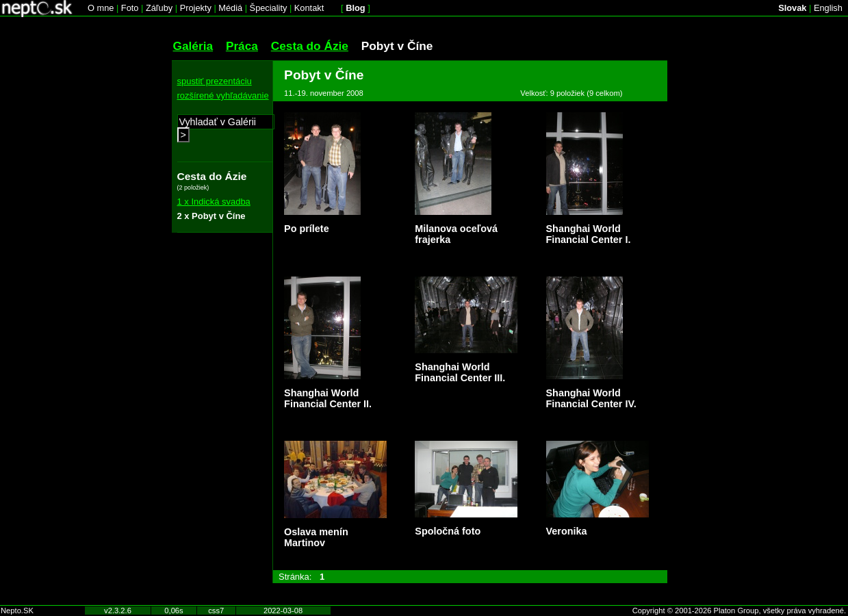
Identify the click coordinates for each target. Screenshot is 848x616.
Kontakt (309, 8)
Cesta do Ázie (310, 46)
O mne (101, 8)
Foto (130, 8)
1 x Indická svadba (214, 202)
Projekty (196, 8)
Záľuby (159, 8)
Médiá (230, 8)
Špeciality (269, 8)
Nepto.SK (17, 611)
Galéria (193, 46)
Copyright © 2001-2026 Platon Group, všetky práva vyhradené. (739, 611)
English (828, 8)
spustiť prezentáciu (215, 81)
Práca (242, 46)
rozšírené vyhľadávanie (223, 95)
